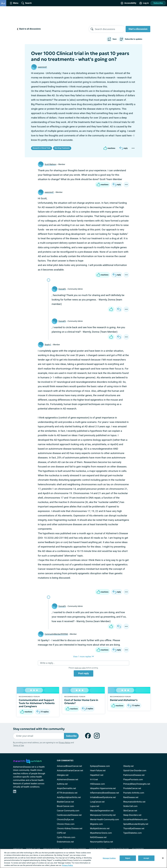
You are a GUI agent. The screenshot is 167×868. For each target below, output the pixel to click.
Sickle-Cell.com (130, 806)
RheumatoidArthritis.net (134, 802)
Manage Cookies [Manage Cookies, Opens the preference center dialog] (109, 858)
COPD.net (61, 833)
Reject (128, 858)
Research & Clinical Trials (42, 148)
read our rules (80, 668)
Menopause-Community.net (103, 815)
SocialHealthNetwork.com (135, 819)
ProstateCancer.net (132, 788)
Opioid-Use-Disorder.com (135, 771)
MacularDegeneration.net (102, 811)
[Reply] (123, 148)
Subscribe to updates (130, 39)
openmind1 (42, 67)
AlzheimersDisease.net (68, 780)
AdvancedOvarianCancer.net (70, 771)
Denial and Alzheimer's (124, 700)
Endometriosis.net (65, 842)
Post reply (83, 673)
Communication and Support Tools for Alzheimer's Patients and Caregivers (37, 703)
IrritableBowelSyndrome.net (103, 797)
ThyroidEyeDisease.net (134, 828)
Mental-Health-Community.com (104, 819)
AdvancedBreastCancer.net (69, 766)
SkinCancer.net (130, 811)
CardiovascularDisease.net (69, 815)
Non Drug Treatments (62, 148)
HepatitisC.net (97, 775)
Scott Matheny (50, 164)
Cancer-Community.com (68, 811)
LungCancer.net (97, 802)
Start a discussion (138, 29)
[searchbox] (110, 29)
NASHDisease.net (98, 837)
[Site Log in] (144, 3)
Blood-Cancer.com (65, 806)
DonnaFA (62, 289)
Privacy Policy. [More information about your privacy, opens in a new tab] (68, 865)
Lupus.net (95, 806)
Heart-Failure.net (98, 771)
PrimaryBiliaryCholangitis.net (137, 784)
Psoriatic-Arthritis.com (134, 793)
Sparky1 (48, 345)
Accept (146, 858)
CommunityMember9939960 (56, 634)
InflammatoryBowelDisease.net (105, 793)
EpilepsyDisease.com (100, 766)
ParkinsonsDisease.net (134, 775)
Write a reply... (47, 663)
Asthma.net (62, 784)
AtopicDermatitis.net (66, 788)
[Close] (163, 858)
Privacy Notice (65, 743)
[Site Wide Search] (26, 3)
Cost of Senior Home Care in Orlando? (81, 702)
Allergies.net (63, 775)
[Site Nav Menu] (14, 3)
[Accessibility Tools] (128, 3)
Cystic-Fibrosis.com (66, 837)
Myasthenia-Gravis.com (101, 833)
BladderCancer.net (65, 802)
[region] (83, 858)
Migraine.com (96, 824)
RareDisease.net (131, 797)
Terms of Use (18, 745)
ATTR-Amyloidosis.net (67, 793)
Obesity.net (128, 766)
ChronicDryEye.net (65, 819)
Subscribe (158, 3)
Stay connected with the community (39, 729)
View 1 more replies (83, 657)
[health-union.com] (27, 761)
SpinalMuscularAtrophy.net (136, 824)
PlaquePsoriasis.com (133, 780)
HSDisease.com (97, 784)
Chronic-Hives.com (66, 824)
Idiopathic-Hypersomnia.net (103, 788)
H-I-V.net (94, 780)
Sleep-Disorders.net (132, 815)
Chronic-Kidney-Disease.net (70, 828)
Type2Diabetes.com (132, 833)
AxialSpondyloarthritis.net (69, 797)
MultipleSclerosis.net (100, 828)
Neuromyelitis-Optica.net (102, 842)
